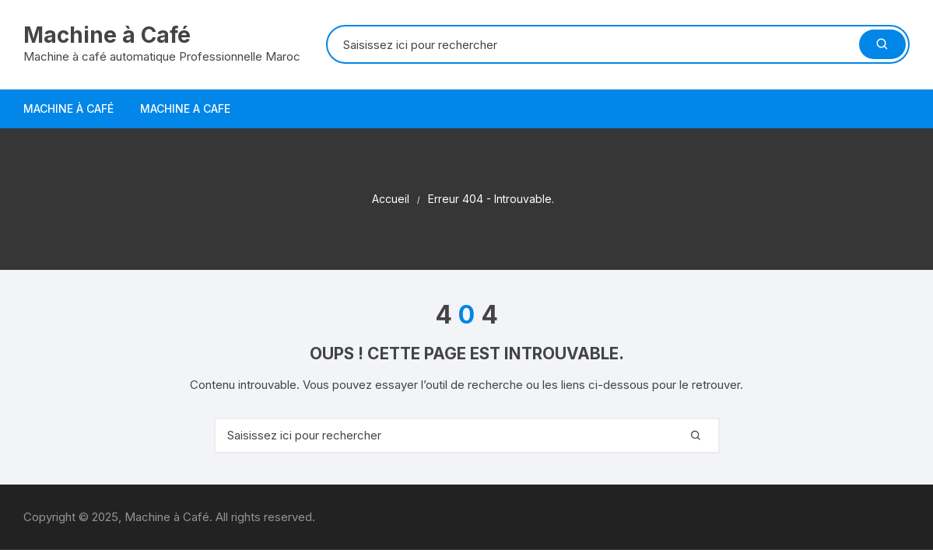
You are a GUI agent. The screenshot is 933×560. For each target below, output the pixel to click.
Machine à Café (107, 35)
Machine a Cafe (185, 108)
